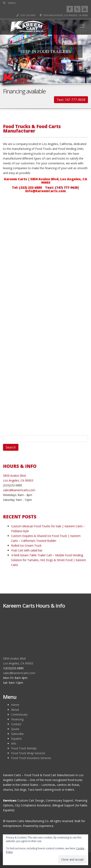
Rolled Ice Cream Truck (26, 545)
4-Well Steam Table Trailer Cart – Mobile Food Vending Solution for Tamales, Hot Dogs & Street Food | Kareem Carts (49, 560)
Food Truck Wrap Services (28, 753)
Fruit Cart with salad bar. (27, 550)
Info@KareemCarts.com (45, 191)
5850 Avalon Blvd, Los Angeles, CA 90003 (64, 15)
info (14, 743)
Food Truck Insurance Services (31, 758)
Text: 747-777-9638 (71, 100)
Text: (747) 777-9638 (61, 187)
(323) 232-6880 (26, 15)
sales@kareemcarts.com (19, 490)
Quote (15, 729)
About (15, 710)
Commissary (19, 714)
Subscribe (17, 734)
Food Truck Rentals (24, 748)
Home (15, 705)
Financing (17, 719)
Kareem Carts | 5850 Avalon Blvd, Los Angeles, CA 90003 (46, 181)
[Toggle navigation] (82, 26)
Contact (16, 724)
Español (16, 739)
